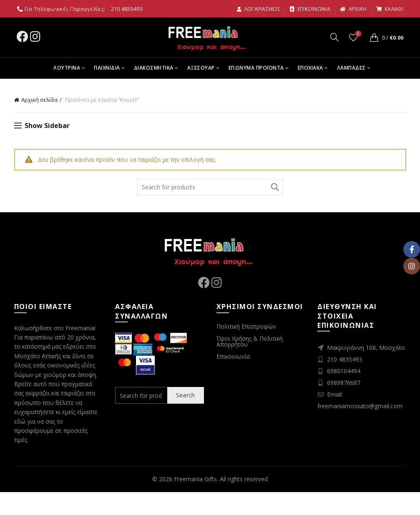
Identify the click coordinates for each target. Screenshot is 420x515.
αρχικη (353, 9)
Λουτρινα (67, 68)
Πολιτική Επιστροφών (246, 326)
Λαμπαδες (351, 68)
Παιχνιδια (107, 68)
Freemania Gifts (195, 479)
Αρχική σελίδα (39, 100)
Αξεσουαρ (201, 68)
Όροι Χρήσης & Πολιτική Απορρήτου (250, 341)
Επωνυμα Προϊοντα (256, 68)
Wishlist (357, 34)
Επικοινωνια (310, 9)
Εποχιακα (311, 68)
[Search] (334, 37)
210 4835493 (127, 9)
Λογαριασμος (258, 9)
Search (275, 187)
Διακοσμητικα (154, 68)
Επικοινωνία (233, 356)
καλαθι (390, 9)
